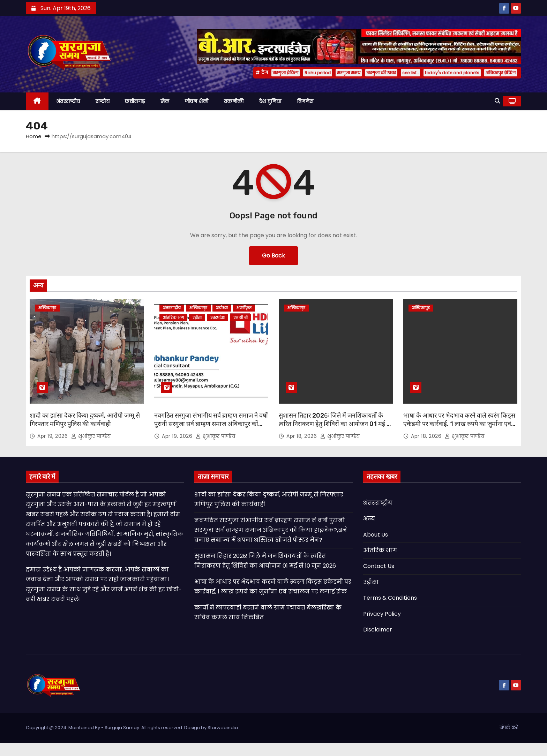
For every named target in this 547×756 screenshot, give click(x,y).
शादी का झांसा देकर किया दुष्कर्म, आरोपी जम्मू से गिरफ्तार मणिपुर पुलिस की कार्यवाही (85, 420)
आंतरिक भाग (173, 318)
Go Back (273, 256)
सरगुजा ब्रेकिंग (286, 73)
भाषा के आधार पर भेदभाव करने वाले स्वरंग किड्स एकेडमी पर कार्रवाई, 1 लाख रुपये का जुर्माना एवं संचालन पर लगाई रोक (459, 424)
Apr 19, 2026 (53, 436)
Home (34, 136)
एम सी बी (241, 318)
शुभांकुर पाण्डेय (91, 436)
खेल (165, 101)
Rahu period (318, 73)
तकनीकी (234, 101)
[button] (497, 101)
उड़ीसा (197, 318)
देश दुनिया (270, 101)
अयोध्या (222, 308)
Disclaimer (378, 630)
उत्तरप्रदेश (218, 318)
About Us (376, 535)
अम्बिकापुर (47, 308)
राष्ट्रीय (103, 101)
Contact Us (379, 566)
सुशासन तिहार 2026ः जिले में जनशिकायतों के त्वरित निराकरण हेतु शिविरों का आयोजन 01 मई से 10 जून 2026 (335, 424)
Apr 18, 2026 (302, 436)
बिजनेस (305, 101)
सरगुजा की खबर (381, 73)
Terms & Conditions (390, 598)
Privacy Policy (382, 614)
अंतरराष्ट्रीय (68, 101)
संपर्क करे (509, 728)
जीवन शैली (197, 101)
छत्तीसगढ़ (135, 101)
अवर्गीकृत (244, 308)
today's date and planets (452, 73)
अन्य (369, 519)
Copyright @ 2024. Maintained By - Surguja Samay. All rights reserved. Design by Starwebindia (132, 728)
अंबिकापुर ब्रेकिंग (501, 73)
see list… (410, 73)
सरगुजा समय (349, 73)
